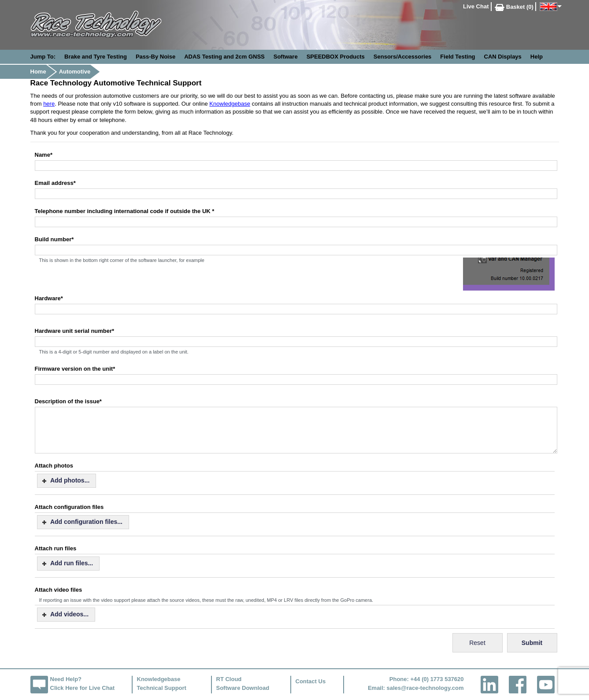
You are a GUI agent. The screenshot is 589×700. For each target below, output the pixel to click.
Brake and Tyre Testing (96, 57)
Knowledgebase (230, 104)
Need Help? (66, 679)
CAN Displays (503, 57)
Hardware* (49, 298)
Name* (44, 155)
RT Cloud (229, 679)
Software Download (243, 688)
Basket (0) (514, 7)
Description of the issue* (68, 401)
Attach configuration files (69, 507)
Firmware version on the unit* (75, 369)
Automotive (75, 72)
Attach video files (59, 590)
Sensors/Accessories (403, 57)
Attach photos (54, 466)
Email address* (55, 183)
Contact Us (311, 681)
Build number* (54, 239)
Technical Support (162, 688)
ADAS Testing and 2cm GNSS (224, 57)
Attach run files (56, 548)
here (49, 104)
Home (38, 72)
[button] (67, 481)
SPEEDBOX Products (336, 57)
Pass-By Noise (156, 57)
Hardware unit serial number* (75, 331)
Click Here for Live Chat (83, 688)
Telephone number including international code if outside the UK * (125, 211)
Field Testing (457, 57)
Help (537, 57)
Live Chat (476, 6)
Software (286, 57)
